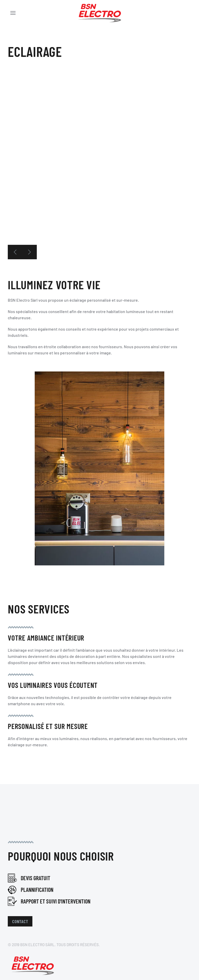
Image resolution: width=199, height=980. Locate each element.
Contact (20, 921)
